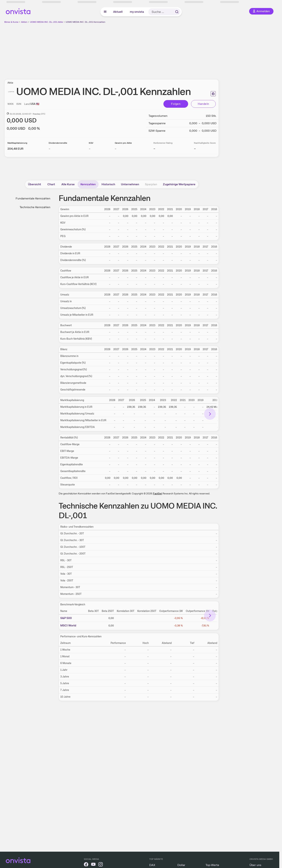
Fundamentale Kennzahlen (33, 198)
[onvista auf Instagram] (101, 865)
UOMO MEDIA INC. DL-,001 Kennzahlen (85, 22)
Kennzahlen (88, 184)
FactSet (157, 493)
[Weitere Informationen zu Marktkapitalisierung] (15, 149)
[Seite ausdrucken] (213, 94)
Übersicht (35, 184)
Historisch (108, 184)
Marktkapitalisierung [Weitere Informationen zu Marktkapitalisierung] (17, 143)
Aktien (24, 22)
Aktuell (118, 12)
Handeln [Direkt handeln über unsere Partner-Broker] (203, 104)
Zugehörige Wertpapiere (179, 184)
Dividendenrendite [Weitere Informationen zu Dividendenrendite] (58, 143)
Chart (51, 184)
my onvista (137, 12)
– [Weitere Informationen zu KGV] (90, 149)
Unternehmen (130, 184)
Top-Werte (212, 865)
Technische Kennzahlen (35, 207)
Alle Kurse (68, 184)
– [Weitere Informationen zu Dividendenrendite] (49, 149)
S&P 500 (66, 618)
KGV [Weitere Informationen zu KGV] (91, 143)
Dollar (181, 865)
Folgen (176, 104)
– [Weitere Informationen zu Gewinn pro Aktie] (116, 149)
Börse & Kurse (11, 22)
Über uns (255, 865)
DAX (152, 865)
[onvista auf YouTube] (93, 865)
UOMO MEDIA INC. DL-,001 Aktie (46, 22)
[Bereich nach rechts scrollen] (210, 414)
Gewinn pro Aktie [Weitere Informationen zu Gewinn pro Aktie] (123, 143)
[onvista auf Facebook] (86, 865)
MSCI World (68, 625)
